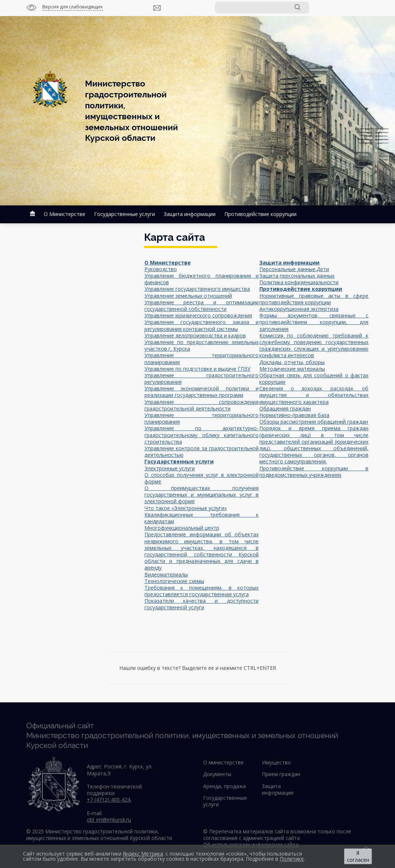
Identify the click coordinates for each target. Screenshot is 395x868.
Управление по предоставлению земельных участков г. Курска (202, 345)
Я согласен (358, 856)
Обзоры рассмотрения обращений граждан (314, 422)
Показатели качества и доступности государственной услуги (202, 604)
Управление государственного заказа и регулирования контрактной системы (202, 325)
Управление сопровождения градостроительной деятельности (202, 405)
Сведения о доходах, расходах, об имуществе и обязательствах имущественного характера (314, 395)
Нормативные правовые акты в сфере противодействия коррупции (314, 299)
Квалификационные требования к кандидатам (202, 518)
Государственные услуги (125, 214)
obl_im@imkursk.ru (109, 820)
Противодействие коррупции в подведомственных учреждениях (314, 472)
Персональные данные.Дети (294, 269)
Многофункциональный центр (182, 528)
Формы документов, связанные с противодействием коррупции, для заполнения (314, 322)
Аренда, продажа (224, 786)
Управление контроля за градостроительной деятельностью (202, 452)
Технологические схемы (174, 581)
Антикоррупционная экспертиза (299, 309)
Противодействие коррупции (260, 214)
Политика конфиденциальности (299, 282)
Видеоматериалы (166, 574)
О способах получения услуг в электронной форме (202, 478)
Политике (292, 859)
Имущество (276, 762)
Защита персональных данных (297, 276)
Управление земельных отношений (188, 296)
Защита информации (190, 214)
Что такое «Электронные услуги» (186, 508)
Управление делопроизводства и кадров (195, 335)
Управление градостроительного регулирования (202, 379)
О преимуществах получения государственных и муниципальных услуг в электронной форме (202, 495)
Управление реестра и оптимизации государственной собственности (202, 306)
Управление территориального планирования (202, 358)
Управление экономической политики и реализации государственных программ (202, 392)
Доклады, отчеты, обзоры (292, 362)
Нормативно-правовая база (294, 415)
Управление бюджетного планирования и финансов (202, 279)
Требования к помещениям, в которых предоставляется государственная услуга (202, 591)
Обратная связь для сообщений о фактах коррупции (314, 379)
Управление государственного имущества (197, 289)
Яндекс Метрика (143, 854)
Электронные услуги (170, 468)
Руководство (161, 269)
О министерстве (223, 762)
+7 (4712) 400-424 (109, 800)
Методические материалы (292, 369)
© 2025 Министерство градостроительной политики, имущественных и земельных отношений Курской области (99, 835)
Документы (217, 774)
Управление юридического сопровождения (198, 315)
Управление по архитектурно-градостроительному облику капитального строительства (202, 435)
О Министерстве (65, 214)
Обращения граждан (285, 408)
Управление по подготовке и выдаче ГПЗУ (197, 369)
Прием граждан (281, 774)
